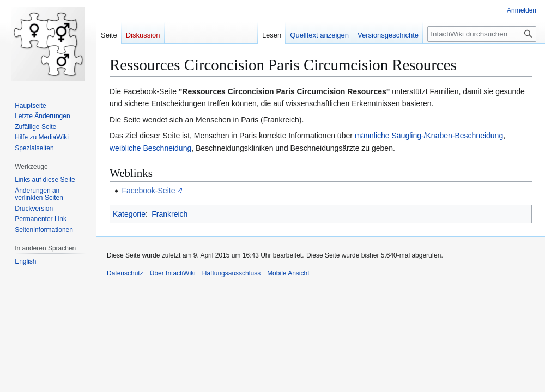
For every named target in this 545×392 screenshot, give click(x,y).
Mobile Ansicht (288, 273)
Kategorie (129, 214)
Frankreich (169, 214)
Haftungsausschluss (231, 273)
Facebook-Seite (148, 191)
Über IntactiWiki (173, 273)
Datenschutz (125, 273)
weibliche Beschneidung (150, 148)
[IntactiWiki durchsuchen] (482, 34)
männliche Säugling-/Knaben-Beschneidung (429, 136)
